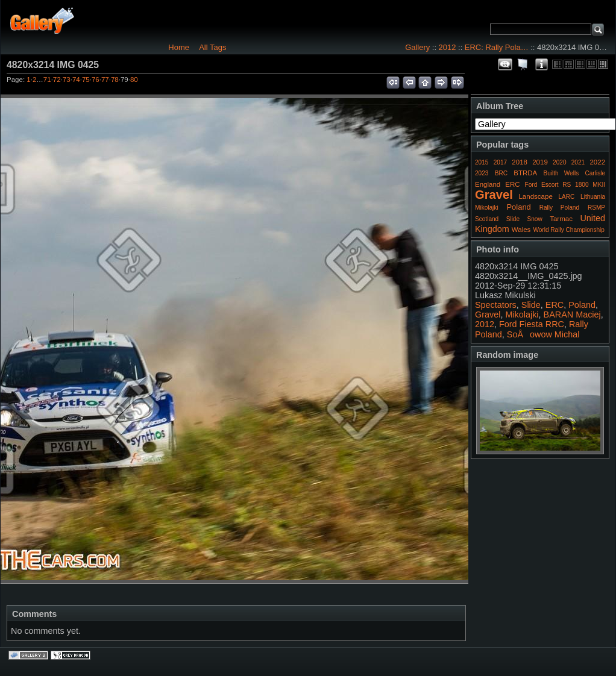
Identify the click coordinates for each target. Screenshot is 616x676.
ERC (512, 184)
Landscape (535, 196)
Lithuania (593, 197)
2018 (520, 162)
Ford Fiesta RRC (532, 324)
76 (96, 80)
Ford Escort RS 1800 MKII (565, 185)
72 (57, 80)
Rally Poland (559, 208)
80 (134, 80)
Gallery (417, 47)
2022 (597, 162)
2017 (500, 162)
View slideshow (523, 64)
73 (67, 80)
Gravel (494, 195)
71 (47, 80)
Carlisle (595, 173)
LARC (567, 197)
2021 (578, 162)
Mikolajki (487, 208)
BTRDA (525, 173)
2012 (448, 47)
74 (76, 80)
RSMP (596, 208)
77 (105, 80)
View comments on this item (505, 64)
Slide (513, 219)
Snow (535, 219)
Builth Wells (561, 173)
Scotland (487, 219)
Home (179, 47)
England (488, 184)
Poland (518, 207)
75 (86, 80)
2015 (482, 162)
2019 (540, 162)
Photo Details (541, 64)
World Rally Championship (569, 230)
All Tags (212, 47)
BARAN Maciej (572, 315)
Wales (521, 230)
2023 (482, 173)
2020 (559, 162)
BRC (501, 173)
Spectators (496, 305)
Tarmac (561, 219)
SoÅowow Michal (543, 334)
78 (115, 80)
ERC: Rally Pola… (497, 47)
